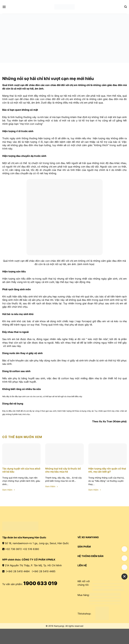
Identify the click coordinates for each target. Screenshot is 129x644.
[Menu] (4, 7)
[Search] (125, 7)
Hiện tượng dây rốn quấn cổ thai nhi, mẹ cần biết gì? (107, 470)
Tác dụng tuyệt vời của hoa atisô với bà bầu (21, 470)
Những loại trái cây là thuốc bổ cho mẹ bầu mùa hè (63, 470)
